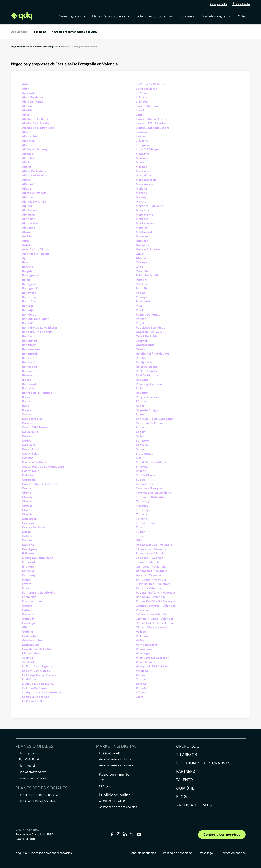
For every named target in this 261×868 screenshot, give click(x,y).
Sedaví (141, 427)
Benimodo (29, 345)
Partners (186, 771)
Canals (27, 423)
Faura (26, 580)
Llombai (141, 132)
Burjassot (29, 410)
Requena (142, 380)
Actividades (19, 32)
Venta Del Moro (147, 645)
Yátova (141, 692)
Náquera (142, 241)
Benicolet (29, 315)
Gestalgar (29, 623)
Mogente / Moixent (149, 206)
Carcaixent (30, 432)
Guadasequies (32, 640)
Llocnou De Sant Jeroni (152, 128)
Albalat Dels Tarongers (38, 128)
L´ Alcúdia (29, 679)
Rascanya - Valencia (150, 553)
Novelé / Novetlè (148, 249)
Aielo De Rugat (32, 102)
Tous (139, 527)
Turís (139, 536)
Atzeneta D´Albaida (35, 254)
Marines (142, 167)
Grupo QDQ (188, 746)
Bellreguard (30, 275)
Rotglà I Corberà (147, 397)
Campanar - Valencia (151, 567)
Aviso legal (206, 853)
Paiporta (142, 271)
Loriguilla (142, 145)
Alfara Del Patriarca (36, 176)
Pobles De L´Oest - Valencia (156, 601)
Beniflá (27, 336)
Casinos (28, 458)
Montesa (142, 219)
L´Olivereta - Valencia (151, 614)
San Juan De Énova (149, 423)
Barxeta (28, 267)
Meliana (141, 189)
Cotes (26, 532)
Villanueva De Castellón (153, 658)
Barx (25, 262)
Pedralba (142, 288)
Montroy (142, 228)
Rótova (141, 401)
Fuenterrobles (32, 601)
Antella (27, 245)
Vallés (140, 640)
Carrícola (29, 445)
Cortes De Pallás (34, 527)
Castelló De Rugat (35, 462)
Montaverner (145, 215)
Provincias (39, 32)
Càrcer (27, 436)
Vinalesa (142, 671)
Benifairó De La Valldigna (39, 328)
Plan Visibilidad (29, 759)
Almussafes (30, 223)
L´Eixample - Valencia (151, 549)
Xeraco (141, 679)
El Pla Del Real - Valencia (153, 584)
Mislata (141, 202)
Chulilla (27, 514)
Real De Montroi (147, 375)
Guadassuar (31, 645)
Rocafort (142, 393)
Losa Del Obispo (147, 149)
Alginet (27, 206)
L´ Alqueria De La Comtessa (42, 692)
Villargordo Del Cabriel (152, 666)
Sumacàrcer (145, 484)
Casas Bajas (31, 454)
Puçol (140, 323)
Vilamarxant (144, 649)
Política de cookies (233, 853)
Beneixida (29, 297)
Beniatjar (28, 310)
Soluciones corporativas (155, 16)
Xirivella (142, 688)
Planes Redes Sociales (111, 16)
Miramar (142, 197)
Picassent (143, 301)
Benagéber (30, 284)
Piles (139, 306)
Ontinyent (143, 262)
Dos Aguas (30, 549)
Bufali (26, 397)
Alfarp (26, 180)
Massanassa (145, 184)
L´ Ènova (142, 102)
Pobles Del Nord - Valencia (155, 623)
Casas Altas (30, 449)
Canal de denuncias (143, 853)
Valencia (142, 610)
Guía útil (244, 16)
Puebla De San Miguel (151, 328)
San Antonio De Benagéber (155, 419)
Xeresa (141, 684)
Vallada (141, 632)
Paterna (141, 284)
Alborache (29, 136)
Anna (26, 241)
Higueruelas (31, 653)
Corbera (28, 523)
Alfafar (27, 167)
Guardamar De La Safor (39, 649)
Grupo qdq (218, 4)
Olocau (141, 258)
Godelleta (29, 636)
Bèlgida (27, 271)
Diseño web (110, 753)
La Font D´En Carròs (36, 671)
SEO (101, 780)
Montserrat (144, 232)
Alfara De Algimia (34, 171)
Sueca (140, 480)
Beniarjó (28, 306)
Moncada (142, 210)
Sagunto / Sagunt (148, 410)
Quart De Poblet (147, 336)
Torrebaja (143, 510)
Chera (26, 501)
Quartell (142, 341)
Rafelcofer (143, 358)
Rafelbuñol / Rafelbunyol (153, 354)
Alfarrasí (28, 184)
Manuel (141, 162)
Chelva (27, 497)
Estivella (28, 571)
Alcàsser (28, 154)
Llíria (139, 115)
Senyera (142, 445)
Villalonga (143, 653)
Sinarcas (142, 467)
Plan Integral (27, 766)
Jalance (28, 658)
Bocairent (29, 384)
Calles (26, 414)
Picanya (141, 297)
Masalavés (143, 171)
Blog (181, 797)
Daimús (27, 540)
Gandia (27, 606)
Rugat (140, 406)
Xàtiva (140, 675)
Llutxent (142, 136)
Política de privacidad (178, 853)
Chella (27, 493)
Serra (140, 449)
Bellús (26, 280)
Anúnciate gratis (194, 805)
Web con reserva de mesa (116, 765)
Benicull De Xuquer (36, 319)
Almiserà (28, 215)
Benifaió (28, 323)
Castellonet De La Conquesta (43, 467)
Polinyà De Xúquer (149, 315)
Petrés (141, 293)
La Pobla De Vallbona (150, 84)
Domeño (28, 545)
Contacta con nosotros (222, 835)
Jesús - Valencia (148, 562)
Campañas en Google (113, 801)
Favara (27, 584)
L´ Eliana (142, 97)
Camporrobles (32, 419)
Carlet (27, 441)
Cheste (27, 506)
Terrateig (143, 501)
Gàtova (27, 610)
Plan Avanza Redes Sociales (37, 801)
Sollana (141, 471)
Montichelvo (145, 223)
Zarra (140, 697)
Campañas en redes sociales (118, 807)
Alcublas (28, 158)
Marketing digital (216, 16)
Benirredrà (30, 358)
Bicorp (27, 380)
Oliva (139, 254)
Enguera (28, 567)
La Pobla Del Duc (34, 701)
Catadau (28, 475)
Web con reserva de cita (115, 759)
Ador (26, 89)
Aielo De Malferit (34, 97)
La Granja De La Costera (39, 675)
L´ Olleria (142, 141)
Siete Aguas (144, 454)
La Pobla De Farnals (36, 697)
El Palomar (29, 553)
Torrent (141, 519)
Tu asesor (187, 16)
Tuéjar (140, 532)
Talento (185, 780)
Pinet (140, 310)
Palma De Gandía (148, 275)
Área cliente (241, 4)
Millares (141, 193)
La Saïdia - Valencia (150, 558)
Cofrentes (29, 519)
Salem (140, 414)
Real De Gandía (146, 371)
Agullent (28, 93)
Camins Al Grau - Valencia (154, 619)
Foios (26, 588)
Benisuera (29, 371)
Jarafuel (28, 662)
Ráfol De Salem (146, 367)
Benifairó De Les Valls (37, 332)
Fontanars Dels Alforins (39, 593)
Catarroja (29, 480)
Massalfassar (145, 176)
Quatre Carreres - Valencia (155, 606)
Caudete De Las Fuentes (40, 484)
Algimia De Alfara (34, 202)
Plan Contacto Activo (32, 772)
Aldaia (26, 162)
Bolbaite (28, 388)
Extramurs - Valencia (151, 580)
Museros (142, 236)
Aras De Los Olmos (36, 249)
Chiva (26, 510)
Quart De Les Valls (149, 332)
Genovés (28, 619)
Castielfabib (31, 471)
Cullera (27, 536)
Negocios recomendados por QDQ (74, 32)
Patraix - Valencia (148, 588)
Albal (26, 115)
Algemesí (29, 197)
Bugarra (28, 401)
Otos (139, 267)
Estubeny (29, 575)
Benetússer (30, 301)
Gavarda (28, 614)
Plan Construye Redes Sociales (39, 795)
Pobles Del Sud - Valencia (154, 545)
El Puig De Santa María (38, 558)
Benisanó (29, 362)
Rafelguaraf (144, 362)
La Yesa (141, 93)
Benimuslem (31, 349)
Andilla (27, 236)
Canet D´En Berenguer (38, 427)
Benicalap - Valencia (150, 597)
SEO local (105, 786)
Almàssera (30, 210)
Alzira (26, 232)
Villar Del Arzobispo (150, 662)
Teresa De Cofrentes (151, 497)
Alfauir (27, 189)
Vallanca (142, 636)
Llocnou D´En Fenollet (151, 123)
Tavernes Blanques (149, 488)
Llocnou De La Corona (152, 119)
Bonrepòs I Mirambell (37, 393)
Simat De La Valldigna (151, 462)
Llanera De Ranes (148, 106)
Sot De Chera (145, 475)
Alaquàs (28, 106)
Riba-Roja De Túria (149, 384)
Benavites (29, 293)
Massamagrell (146, 180)
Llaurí (140, 110)
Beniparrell (30, 354)
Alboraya (28, 141)
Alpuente (29, 228)
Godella (27, 632)
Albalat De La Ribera (36, 119)
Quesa (141, 349)
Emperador (30, 562)
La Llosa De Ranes (35, 688)
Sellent (141, 436)
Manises (142, 158)
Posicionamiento (114, 774)
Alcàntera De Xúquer (37, 149)
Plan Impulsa (27, 753)
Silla (139, 458)
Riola (139, 388)
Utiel (139, 540)
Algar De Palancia (34, 193)
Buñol (26, 406)
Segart (141, 432)
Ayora (26, 258)
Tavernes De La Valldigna (154, 493)
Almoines (29, 219)
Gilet (25, 627)
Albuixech (29, 145)
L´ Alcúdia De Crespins (38, 684)
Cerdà (26, 488)
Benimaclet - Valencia (152, 571)
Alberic (27, 132)
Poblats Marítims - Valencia (155, 593)
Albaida (27, 110)
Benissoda (29, 367)
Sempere (142, 441)
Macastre (143, 154)
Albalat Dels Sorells (36, 123)
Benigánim (30, 341)
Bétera (27, 375)
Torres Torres (146, 523)
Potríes (141, 319)
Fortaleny (29, 597)
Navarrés (142, 245)
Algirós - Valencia (148, 575)
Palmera (142, 280)
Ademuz (28, 84)
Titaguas (142, 506)
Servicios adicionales (32, 778)
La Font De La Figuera (37, 666)
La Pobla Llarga (147, 89)
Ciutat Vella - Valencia (152, 627)
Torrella (141, 514)
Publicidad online (115, 795)
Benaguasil (30, 288)
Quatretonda (145, 345)
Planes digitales (71, 16)
